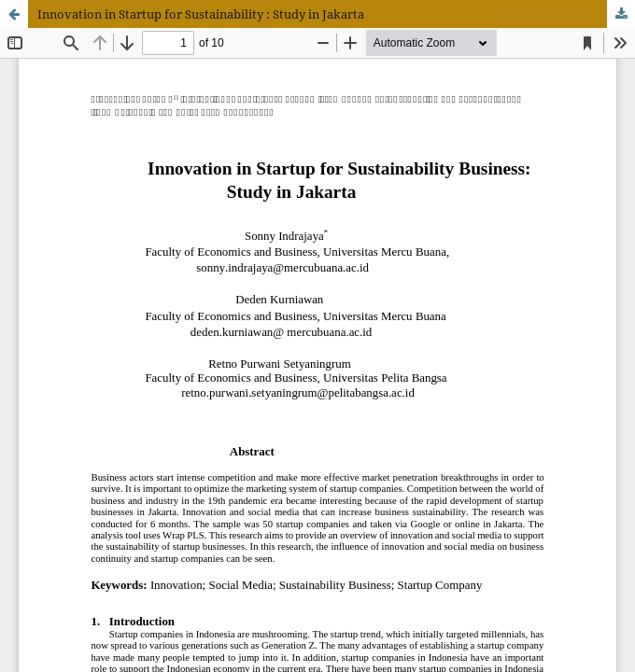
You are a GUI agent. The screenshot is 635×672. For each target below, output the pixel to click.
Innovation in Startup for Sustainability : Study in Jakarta (201, 14)
